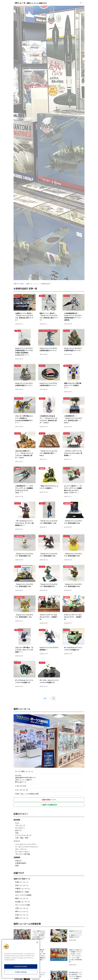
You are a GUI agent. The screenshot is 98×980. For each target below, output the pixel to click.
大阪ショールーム (22, 908)
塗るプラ (18, 830)
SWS (17, 833)
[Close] (37, 942)
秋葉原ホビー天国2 (22, 892)
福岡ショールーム (32, 284)
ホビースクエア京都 (22, 905)
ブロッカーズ (20, 825)
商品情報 (17, 820)
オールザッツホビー (23, 852)
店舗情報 (17, 857)
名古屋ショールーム (23, 902)
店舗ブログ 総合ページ (22, 879)
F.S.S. (17, 823)
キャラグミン (20, 828)
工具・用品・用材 (22, 838)
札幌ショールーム (22, 882)
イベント (17, 841)
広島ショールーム (22, 915)
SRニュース (31, 3)
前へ (46, 698)
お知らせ (18, 861)
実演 (17, 866)
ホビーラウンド (21, 849)
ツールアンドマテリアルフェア (27, 847)
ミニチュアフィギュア (23, 835)
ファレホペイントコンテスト (26, 844)
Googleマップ (21, 782)
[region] (21, 959)
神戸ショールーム (22, 911)
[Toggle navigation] (81, 3)
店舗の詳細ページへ (49, 800)
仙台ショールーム (22, 885)
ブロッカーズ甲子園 (22, 854)
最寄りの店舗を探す (49, 805)
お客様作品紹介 (21, 863)
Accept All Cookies (21, 966)
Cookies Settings (21, 972)
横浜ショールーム (22, 898)
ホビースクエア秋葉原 (23, 895)
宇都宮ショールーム (23, 889)
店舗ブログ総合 (19, 284)
